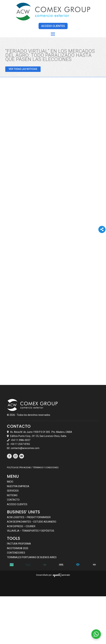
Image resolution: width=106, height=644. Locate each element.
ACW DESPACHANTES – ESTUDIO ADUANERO (32, 522)
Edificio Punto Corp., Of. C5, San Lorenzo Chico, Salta (38, 436)
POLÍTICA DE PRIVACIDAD (19, 468)
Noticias (12, 495)
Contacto (13, 500)
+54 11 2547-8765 (20, 444)
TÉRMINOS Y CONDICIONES (46, 468)
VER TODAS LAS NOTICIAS (23, 69)
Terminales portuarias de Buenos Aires (32, 557)
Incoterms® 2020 (18, 548)
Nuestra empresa (18, 486)
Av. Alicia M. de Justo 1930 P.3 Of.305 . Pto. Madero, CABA (41, 432)
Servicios (13, 491)
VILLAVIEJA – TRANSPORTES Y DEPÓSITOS (31, 531)
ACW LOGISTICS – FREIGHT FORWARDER (29, 517)
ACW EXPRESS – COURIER (21, 526)
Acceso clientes (17, 504)
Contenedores (16, 553)
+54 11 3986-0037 (20, 440)
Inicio (10, 482)
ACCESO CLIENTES (53, 26)
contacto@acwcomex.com (25, 448)
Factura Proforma (19, 544)
